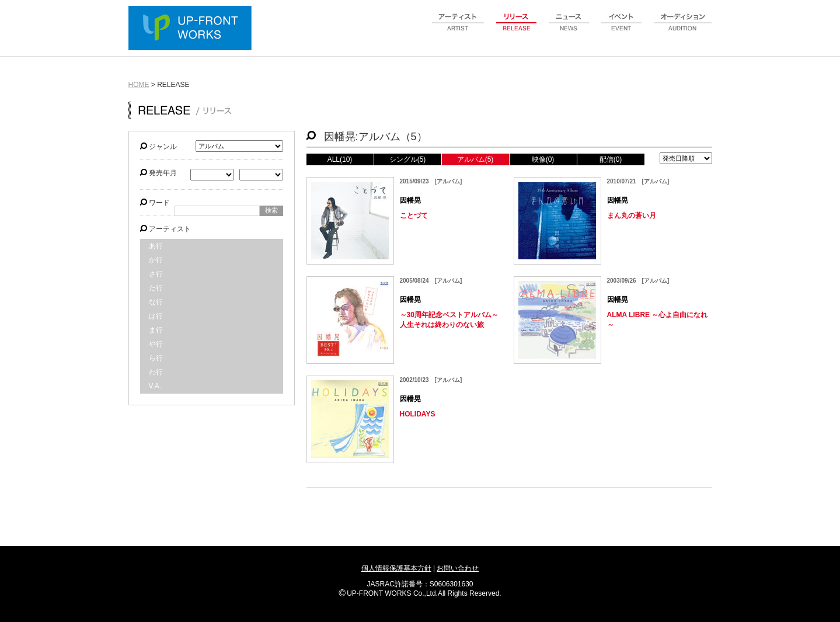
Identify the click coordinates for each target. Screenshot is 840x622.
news (569, 29)
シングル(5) (408, 159)
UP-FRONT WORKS (193, 29)
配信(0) (611, 159)
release (517, 29)
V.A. (155, 386)
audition (683, 29)
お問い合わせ (458, 568)
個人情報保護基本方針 (396, 568)
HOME (139, 85)
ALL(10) (340, 159)
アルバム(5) (475, 159)
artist (458, 29)
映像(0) (543, 159)
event (622, 29)
